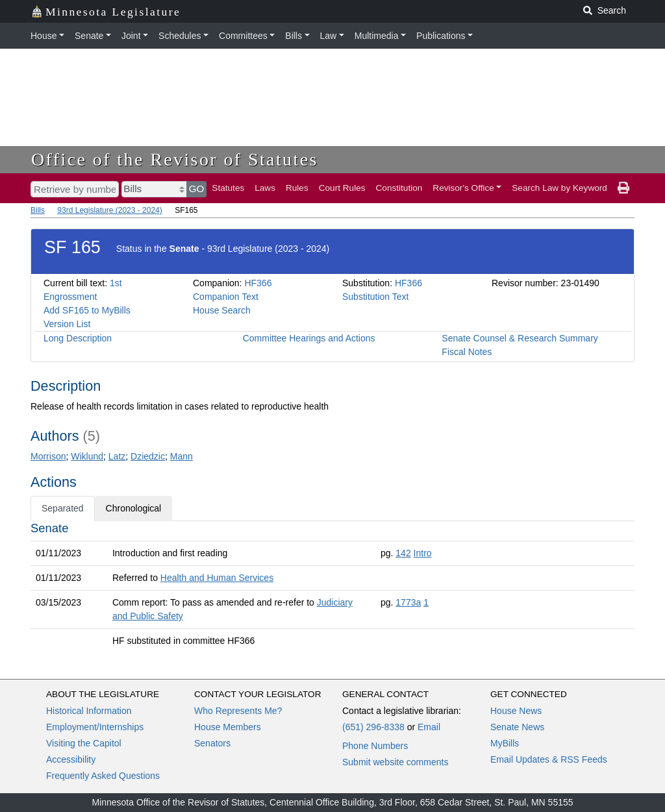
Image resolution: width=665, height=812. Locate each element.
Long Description (78, 338)
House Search (222, 310)
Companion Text (226, 297)
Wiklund (87, 456)
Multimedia (377, 36)
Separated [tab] (63, 508)
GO (197, 189)
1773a (408, 602)
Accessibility (71, 759)
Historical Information (89, 711)
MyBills (505, 743)
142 (403, 553)
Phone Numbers (375, 746)
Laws (265, 188)
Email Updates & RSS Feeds (549, 759)
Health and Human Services (217, 578)
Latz (117, 456)
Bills (294, 36)
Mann (182, 456)
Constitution (399, 188)
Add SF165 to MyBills (87, 310)
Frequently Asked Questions (103, 776)
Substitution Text (375, 297)
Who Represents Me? (238, 711)
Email (429, 727)
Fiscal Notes (467, 352)
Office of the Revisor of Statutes (175, 159)
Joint (131, 36)
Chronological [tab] (134, 508)
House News (516, 711)
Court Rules (342, 188)
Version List (67, 324)
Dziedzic (148, 456)
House (44, 36)
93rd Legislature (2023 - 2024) (109, 210)
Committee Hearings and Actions (309, 338)
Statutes (228, 188)
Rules (297, 188)
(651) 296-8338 (373, 727)
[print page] (623, 188)
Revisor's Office (463, 188)
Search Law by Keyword (559, 188)
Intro (423, 553)
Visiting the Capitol (84, 743)
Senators (212, 743)
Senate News (517, 727)
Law (329, 36)
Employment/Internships (95, 727)
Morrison (48, 456)
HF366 (258, 283)
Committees (243, 36)
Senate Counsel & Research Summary (520, 338)
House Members (228, 727)
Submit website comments (395, 762)
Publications (441, 36)
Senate (89, 36)
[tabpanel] (332, 587)
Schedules (180, 36)
